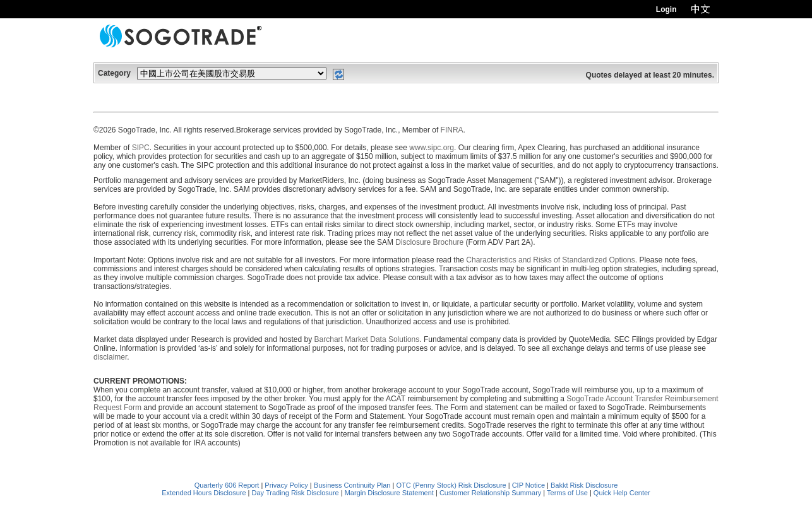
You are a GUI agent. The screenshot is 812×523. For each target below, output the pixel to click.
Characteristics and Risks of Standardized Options (550, 260)
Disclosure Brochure (429, 242)
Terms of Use (567, 493)
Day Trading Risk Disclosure (296, 493)
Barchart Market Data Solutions (367, 339)
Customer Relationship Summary (490, 493)
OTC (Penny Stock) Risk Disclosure (452, 485)
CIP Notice (528, 485)
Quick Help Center (622, 493)
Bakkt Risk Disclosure (584, 485)
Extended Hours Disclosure (204, 493)
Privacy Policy (286, 485)
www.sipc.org (432, 148)
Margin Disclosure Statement (389, 493)
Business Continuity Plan (353, 485)
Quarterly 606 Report (227, 485)
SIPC (141, 148)
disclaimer (110, 357)
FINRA (452, 130)
